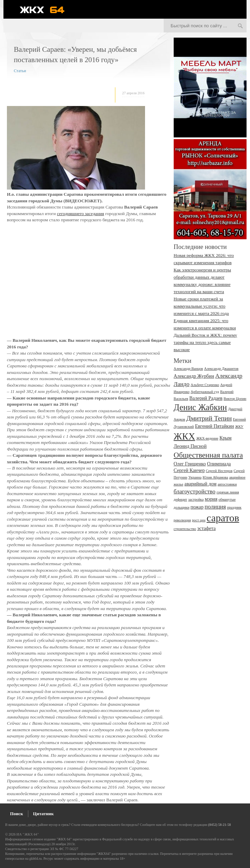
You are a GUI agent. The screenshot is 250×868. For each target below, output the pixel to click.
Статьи (20, 71)
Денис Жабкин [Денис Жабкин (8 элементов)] (200, 407)
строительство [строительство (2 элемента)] (185, 529)
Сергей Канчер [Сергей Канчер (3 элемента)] (189, 470)
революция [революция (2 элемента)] (182, 520)
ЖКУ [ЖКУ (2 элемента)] (239, 427)
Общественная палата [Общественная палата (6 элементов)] (208, 455)
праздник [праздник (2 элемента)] (234, 507)
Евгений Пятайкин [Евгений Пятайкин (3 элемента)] (215, 426)
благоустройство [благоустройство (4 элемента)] (195, 491)
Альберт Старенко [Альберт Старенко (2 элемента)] (205, 385)
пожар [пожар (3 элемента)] (197, 507)
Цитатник (44, 814)
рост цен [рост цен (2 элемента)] (199, 520)
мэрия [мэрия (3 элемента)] (211, 499)
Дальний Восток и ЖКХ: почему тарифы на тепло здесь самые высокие (205, 342)
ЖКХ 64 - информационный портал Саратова (47, 10)
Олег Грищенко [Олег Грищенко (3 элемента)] (190, 464)
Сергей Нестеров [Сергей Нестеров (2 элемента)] (219, 471)
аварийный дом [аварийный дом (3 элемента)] (200, 484)
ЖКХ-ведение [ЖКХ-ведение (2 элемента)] (207, 438)
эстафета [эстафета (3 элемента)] (206, 528)
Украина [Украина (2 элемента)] (195, 477)
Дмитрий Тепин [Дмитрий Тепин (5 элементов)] (209, 418)
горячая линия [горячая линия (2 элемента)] (228, 492)
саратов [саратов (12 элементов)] (223, 518)
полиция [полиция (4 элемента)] (215, 507)
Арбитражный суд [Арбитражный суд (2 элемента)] (205, 392)
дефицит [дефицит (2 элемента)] (180, 499)
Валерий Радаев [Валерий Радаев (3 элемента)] (206, 398)
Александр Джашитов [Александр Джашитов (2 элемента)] (221, 369)
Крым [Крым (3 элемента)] (225, 438)
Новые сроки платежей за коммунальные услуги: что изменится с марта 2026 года (201, 306)
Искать (240, 26)
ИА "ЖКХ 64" (28, 834)
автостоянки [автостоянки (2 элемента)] (227, 484)
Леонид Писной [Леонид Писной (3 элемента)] (190, 446)
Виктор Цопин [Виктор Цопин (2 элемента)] (235, 399)
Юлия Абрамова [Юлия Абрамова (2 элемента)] (215, 477)
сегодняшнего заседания (81, 214)
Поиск (17, 814)
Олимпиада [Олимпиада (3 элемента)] (219, 464)
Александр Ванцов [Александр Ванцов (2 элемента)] (188, 369)
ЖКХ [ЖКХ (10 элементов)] (184, 436)
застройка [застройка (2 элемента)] (196, 499)
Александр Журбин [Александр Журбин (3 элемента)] (194, 376)
